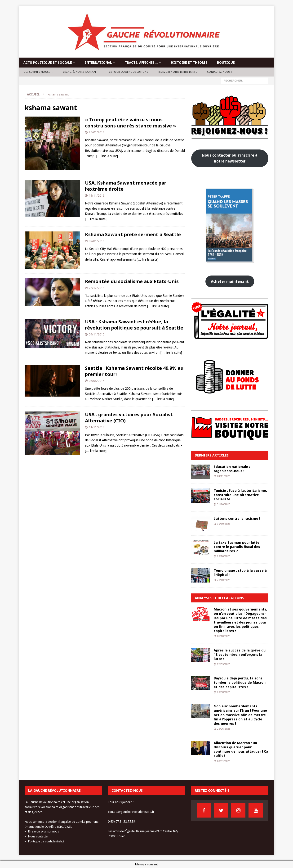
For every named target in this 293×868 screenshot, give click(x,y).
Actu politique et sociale (48, 63)
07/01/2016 (97, 241)
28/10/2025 (224, 580)
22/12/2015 (97, 288)
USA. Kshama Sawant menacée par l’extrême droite (126, 186)
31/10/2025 (224, 504)
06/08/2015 (97, 381)
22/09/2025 (224, 664)
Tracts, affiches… (141, 63)
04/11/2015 (97, 334)
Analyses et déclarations (219, 598)
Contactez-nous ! (219, 72)
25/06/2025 (224, 729)
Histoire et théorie (189, 63)
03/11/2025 (224, 476)
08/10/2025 (224, 636)
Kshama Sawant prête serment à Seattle (133, 234)
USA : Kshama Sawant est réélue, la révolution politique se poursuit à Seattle (134, 325)
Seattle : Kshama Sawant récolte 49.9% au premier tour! (134, 371)
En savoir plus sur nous (44, 831)
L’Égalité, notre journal (80, 72)
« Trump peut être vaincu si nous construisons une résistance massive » (131, 123)
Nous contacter (38, 836)
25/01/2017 (97, 132)
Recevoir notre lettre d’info (178, 72)
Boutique (226, 63)
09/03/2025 (224, 761)
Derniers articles (212, 455)
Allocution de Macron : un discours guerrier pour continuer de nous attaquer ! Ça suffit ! (241, 749)
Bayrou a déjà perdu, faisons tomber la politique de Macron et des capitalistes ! (240, 682)
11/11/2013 (97, 427)
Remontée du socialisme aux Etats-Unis (132, 281)
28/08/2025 (224, 692)
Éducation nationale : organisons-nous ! (232, 469)
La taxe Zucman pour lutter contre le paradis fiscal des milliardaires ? (237, 547)
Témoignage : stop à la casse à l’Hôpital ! (240, 572)
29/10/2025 (224, 556)
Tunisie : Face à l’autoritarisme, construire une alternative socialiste (240, 495)
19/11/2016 (97, 196)
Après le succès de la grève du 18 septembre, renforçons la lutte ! (240, 654)
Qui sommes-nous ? (37, 72)
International (98, 63)
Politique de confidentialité (46, 841)
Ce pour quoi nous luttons (129, 72)
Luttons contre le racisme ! (237, 518)
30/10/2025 (224, 524)
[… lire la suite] (107, 156)
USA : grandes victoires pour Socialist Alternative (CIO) (129, 418)
